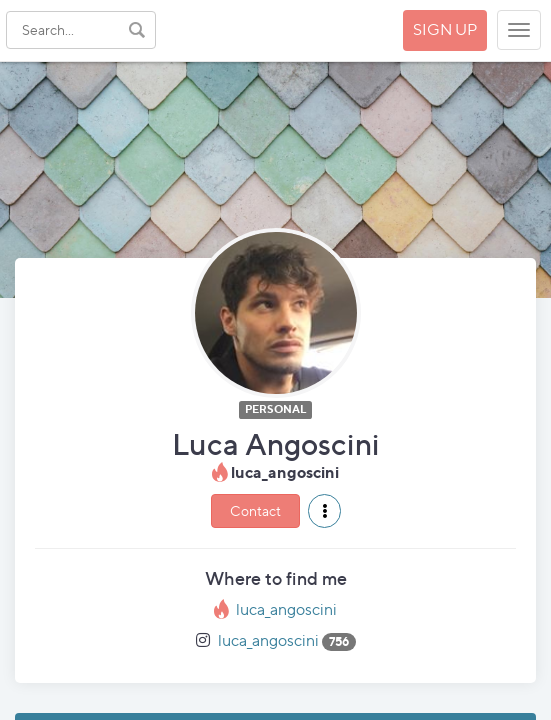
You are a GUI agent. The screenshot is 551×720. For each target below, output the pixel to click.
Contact (255, 510)
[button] (324, 511)
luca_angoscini (286, 609)
